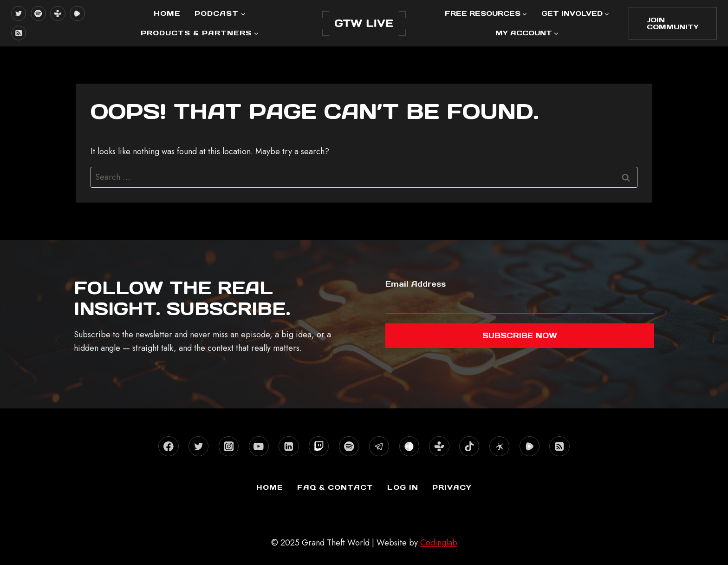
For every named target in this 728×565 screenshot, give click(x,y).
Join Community (673, 23)
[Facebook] (168, 446)
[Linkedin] (289, 446)
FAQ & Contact (335, 487)
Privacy (452, 487)
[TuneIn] (58, 13)
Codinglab (439, 543)
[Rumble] (77, 13)
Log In (403, 487)
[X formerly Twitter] (19, 13)
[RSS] (19, 33)
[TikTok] (469, 446)
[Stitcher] (409, 446)
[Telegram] (379, 446)
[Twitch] (319, 446)
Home (167, 13)
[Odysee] (499, 446)
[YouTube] (259, 446)
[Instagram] (229, 446)
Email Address (416, 284)
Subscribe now (520, 335)
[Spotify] (38, 13)
